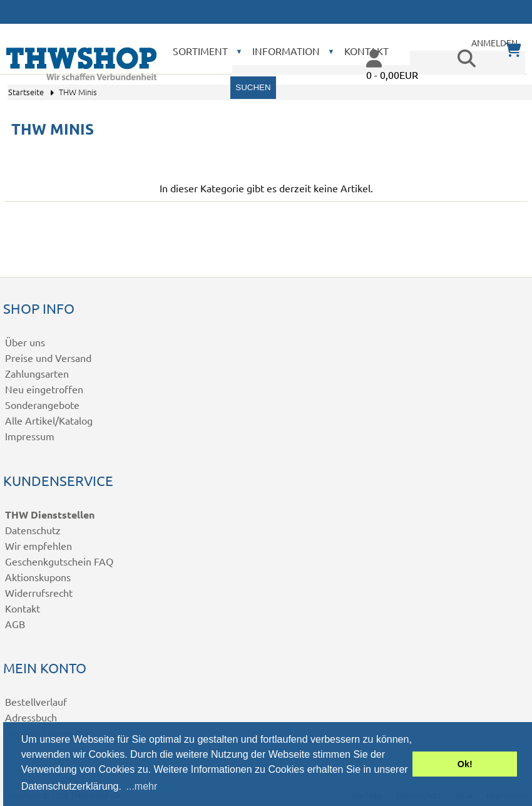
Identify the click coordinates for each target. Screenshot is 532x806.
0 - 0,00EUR (392, 75)
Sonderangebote (42, 405)
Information (286, 51)
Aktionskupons (38, 577)
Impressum (30, 436)
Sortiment (200, 51)
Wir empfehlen (38, 545)
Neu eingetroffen (44, 389)
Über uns (25, 342)
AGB (15, 624)
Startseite (26, 92)
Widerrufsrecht (39, 592)
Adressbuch (31, 717)
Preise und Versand (48, 358)
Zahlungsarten (37, 373)
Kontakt (23, 608)
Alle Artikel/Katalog (49, 420)
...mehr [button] (142, 786)
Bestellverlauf (36, 701)
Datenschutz (33, 530)
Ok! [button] (465, 764)
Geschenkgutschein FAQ (59, 561)
